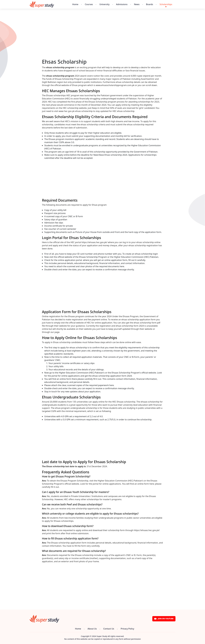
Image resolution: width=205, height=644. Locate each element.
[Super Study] (42, 4)
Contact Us (109, 629)
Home (75, 4)
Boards (150, 4)
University (104, 4)
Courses (89, 4)
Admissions (122, 4)
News (137, 4)
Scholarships (166, 4)
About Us (92, 629)
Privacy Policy (127, 629)
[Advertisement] (102, 40)
